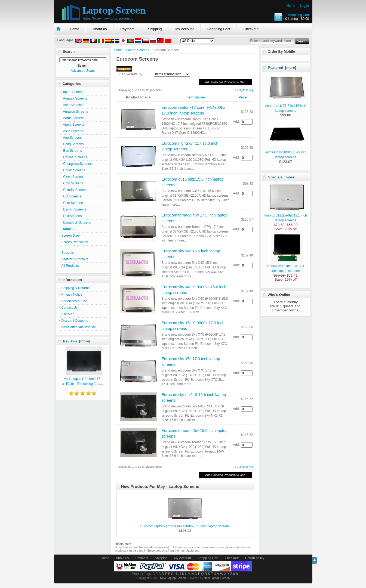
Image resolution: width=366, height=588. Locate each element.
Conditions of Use (74, 301)
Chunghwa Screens (77, 164)
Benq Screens (73, 144)
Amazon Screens (75, 112)
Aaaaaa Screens (74, 98)
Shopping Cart (299, 15)
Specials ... (70, 253)
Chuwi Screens (73, 170)
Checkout (251, 29)
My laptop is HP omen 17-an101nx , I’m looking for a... (83, 379)
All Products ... (72, 266)
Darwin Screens (74, 209)
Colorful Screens (74, 190)
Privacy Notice (72, 295)
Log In (304, 6)
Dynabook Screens (76, 222)
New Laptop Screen (173, 578)
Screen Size (70, 236)
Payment (127, 29)
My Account (184, 29)
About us (100, 29)
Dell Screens (72, 216)
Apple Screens (73, 125)
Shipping (155, 29)
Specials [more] (282, 177)
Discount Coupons (75, 321)
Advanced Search (84, 71)
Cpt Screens (71, 196)
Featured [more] (282, 68)
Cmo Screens (72, 183)
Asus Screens (72, 131)
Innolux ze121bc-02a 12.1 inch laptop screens (286, 266)
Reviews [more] (77, 341)
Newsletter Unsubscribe (79, 327)
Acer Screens (72, 105)
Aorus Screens (73, 118)
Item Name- (196, 97)
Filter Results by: (130, 74)
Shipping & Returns (76, 288)
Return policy (255, 558)
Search (69, 52)
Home (291, 6)
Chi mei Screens (74, 157)
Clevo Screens (73, 177)
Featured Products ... (77, 259)
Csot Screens (72, 203)
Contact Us (70, 308)
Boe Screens (72, 151)
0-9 (236, 574)
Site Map (68, 314)
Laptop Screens (138, 50)
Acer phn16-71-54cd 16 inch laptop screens (286, 106)
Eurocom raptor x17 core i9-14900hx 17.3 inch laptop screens (185, 526)
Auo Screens (72, 138)
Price (243, 97)
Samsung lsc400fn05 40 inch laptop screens (285, 152)
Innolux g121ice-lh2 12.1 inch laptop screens (285, 215)
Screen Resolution (75, 242)
